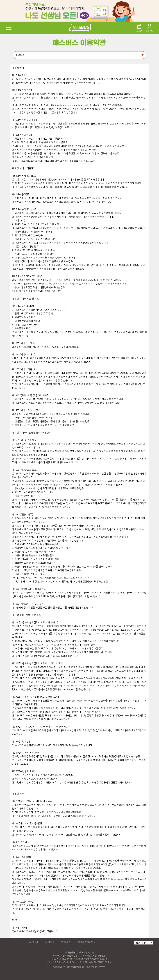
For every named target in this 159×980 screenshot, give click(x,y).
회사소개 (34, 942)
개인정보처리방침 (87, 942)
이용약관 (66, 942)
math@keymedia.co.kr (95, 959)
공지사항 (50, 942)
